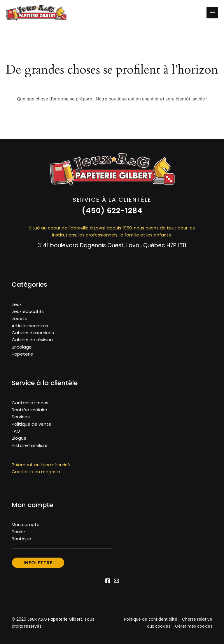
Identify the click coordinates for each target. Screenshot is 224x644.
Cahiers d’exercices (33, 336)
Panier (18, 534)
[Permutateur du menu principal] (212, 14)
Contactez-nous (30, 405)
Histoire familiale (30, 447)
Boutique (21, 541)
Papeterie (22, 357)
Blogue (19, 440)
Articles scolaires (30, 329)
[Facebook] (108, 583)
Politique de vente (32, 426)
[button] (112, 214)
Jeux (17, 308)
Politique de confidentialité (150, 621)
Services (21, 419)
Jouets (19, 322)
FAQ (16, 433)
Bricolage (22, 350)
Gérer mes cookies (193, 628)
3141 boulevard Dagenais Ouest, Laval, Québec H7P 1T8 (112, 249)
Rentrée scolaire (29, 412)
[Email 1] (116, 583)
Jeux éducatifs (28, 315)
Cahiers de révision (32, 343)
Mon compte (26, 527)
